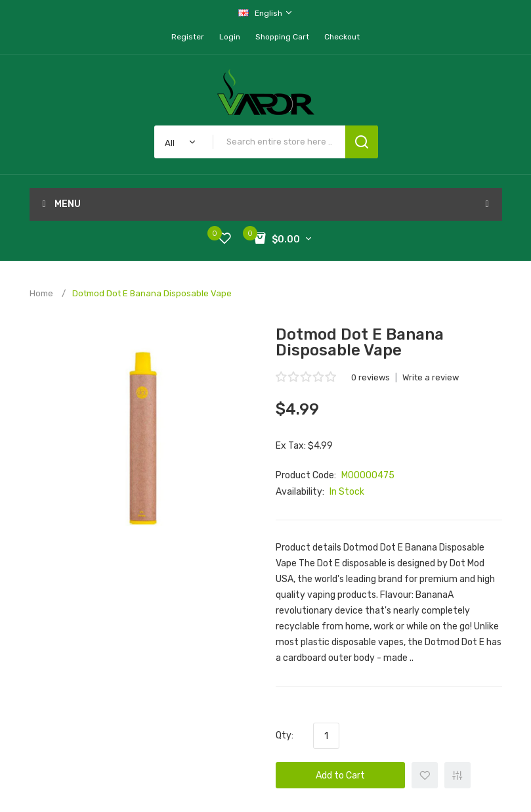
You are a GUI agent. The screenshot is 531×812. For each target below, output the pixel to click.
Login (230, 37)
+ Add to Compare (457, 775)
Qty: (285, 735)
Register (188, 37)
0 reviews (371, 377)
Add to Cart (340, 776)
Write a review (431, 377)
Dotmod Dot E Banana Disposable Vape (152, 293)
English (266, 13)
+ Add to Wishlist (425, 775)
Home (41, 293)
